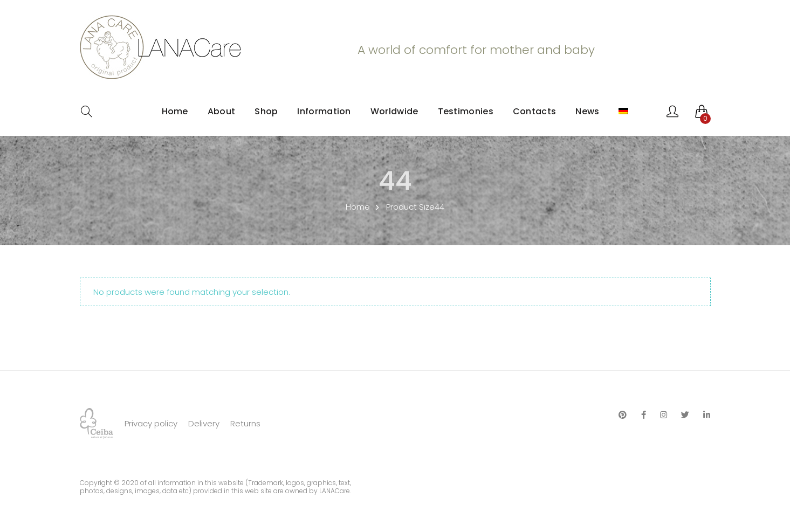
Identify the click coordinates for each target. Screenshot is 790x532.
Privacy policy (151, 423)
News (587, 111)
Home (175, 111)
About (222, 111)
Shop (266, 111)
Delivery (204, 423)
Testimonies (466, 111)
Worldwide (394, 111)
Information (324, 111)
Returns (245, 423)
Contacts (534, 111)
